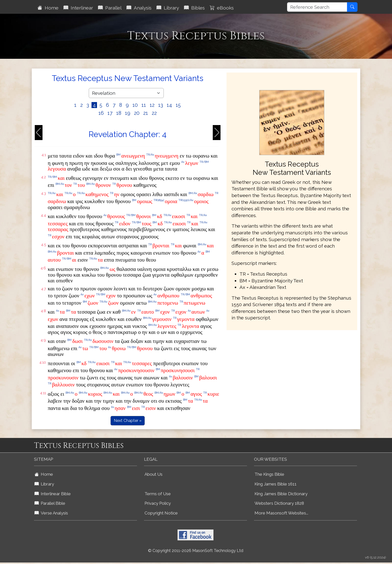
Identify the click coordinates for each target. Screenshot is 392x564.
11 (144, 105)
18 (119, 113)
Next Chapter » (128, 421)
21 (146, 113)
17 (110, 113)
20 (137, 113)
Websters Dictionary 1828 (279, 503)
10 (135, 105)
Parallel (110, 8)
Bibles (194, 8)
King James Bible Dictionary (281, 494)
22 (154, 113)
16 (101, 113)
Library (168, 8)
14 (169, 105)
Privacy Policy (158, 503)
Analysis (139, 8)
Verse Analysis (51, 513)
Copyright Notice (161, 513)
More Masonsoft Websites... (281, 513)
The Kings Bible (269, 474)
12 (152, 105)
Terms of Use (158, 494)
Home (48, 8)
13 (161, 105)
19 (128, 113)
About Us (153, 474)
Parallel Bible (50, 503)
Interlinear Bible (53, 494)
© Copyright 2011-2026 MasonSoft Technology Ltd (196, 551)
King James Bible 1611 (275, 484)
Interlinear (78, 8)
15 (178, 105)
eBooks (222, 8)
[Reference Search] (317, 7)
